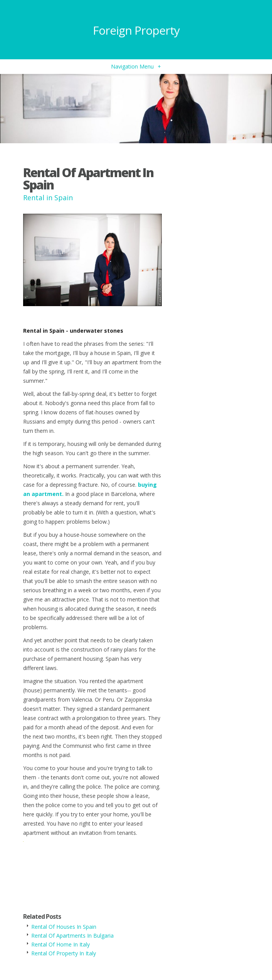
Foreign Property (136, 30)
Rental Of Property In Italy (64, 953)
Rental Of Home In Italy (60, 944)
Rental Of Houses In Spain (64, 927)
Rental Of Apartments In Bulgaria (72, 936)
